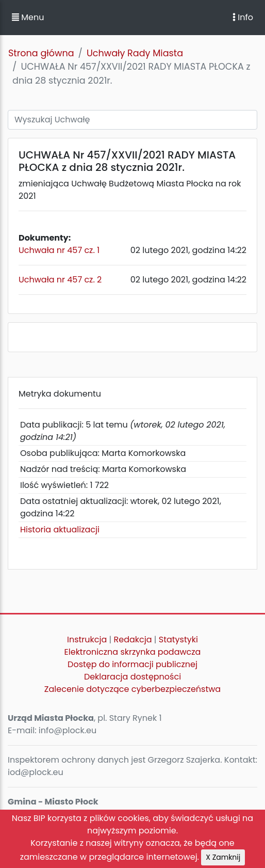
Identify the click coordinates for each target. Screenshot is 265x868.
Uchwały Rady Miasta (135, 53)
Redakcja (133, 640)
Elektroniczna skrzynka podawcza (133, 652)
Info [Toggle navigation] (243, 17)
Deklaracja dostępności (132, 677)
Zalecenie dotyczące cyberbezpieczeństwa (132, 689)
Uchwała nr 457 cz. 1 (59, 250)
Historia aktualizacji (60, 530)
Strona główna (41, 53)
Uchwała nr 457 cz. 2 (60, 280)
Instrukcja (87, 640)
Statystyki (178, 640)
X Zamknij (223, 857)
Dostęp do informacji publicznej (132, 664)
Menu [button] (28, 17)
